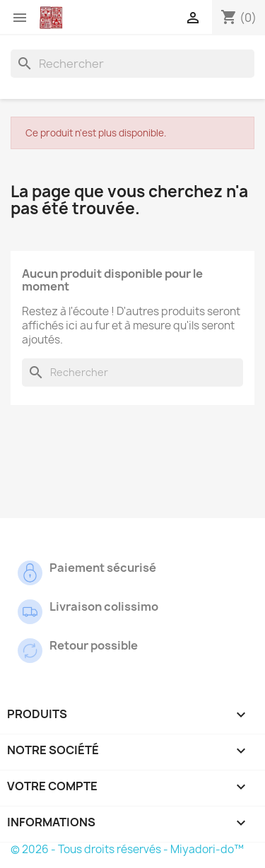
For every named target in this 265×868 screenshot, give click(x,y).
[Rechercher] (132, 64)
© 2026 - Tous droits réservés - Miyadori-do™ (127, 849)
